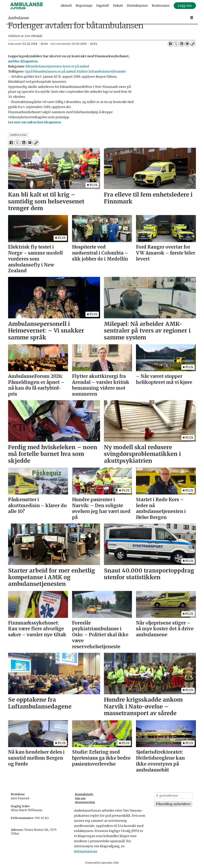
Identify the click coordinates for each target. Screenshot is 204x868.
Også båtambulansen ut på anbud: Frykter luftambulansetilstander (75, 71)
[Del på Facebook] (170, 44)
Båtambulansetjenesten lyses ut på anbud (57, 66)
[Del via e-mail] (187, 44)
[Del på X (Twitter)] (176, 44)
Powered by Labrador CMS (102, 863)
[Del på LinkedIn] (182, 44)
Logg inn (185, 6)
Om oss (80, 798)
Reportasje (84, 6)
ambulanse (18, 135)
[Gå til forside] (27, 6)
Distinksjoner (137, 6)
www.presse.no (86, 851)
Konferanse (161, 6)
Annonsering (85, 802)
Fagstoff (103, 6)
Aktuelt (66, 6)
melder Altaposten (23, 61)
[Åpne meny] (192, 18)
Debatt (118, 6)
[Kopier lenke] (193, 44)
